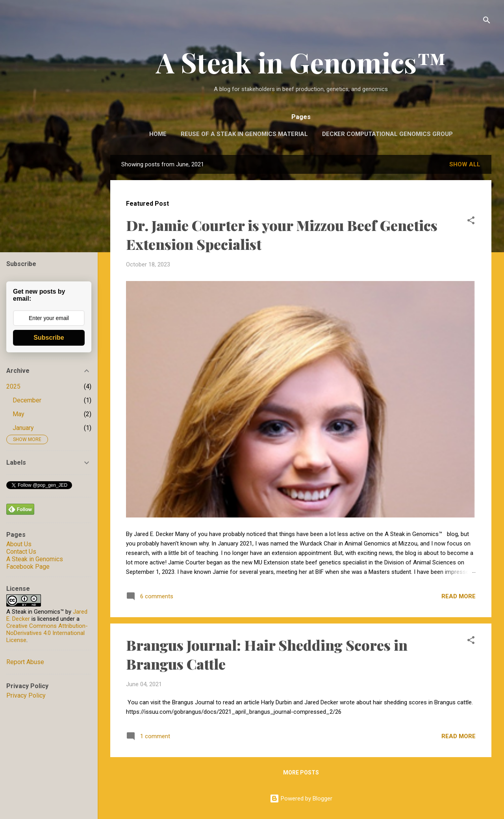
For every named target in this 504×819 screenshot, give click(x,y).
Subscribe (49, 338)
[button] (471, 222)
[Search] (487, 21)
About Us (19, 544)
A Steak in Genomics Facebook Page (35, 563)
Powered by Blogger (301, 799)
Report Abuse (25, 662)
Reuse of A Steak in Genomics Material (244, 134)
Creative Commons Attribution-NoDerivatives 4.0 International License (47, 633)
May (19, 414)
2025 (13, 386)
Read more (459, 596)
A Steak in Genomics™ (301, 62)
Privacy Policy (26, 695)
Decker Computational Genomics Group (387, 134)
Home (158, 134)
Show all (465, 164)
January (23, 428)
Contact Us (21, 552)
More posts (301, 772)
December (27, 400)
